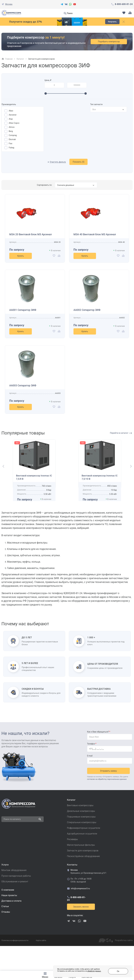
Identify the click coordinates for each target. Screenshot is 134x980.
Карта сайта (41, 967)
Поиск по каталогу (12, 846)
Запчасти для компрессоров (83, 878)
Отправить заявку (110, 797)
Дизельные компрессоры (81, 838)
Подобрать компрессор (112, 42)
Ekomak (12, 139)
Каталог (20, 59)
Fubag (11, 148)
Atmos (12, 127)
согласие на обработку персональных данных (107, 805)
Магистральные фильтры (81, 872)
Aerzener (13, 115)
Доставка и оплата (11, 928)
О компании (8, 917)
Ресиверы (72, 866)
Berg (11, 131)
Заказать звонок (81, 934)
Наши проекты (9, 922)
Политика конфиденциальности (15, 967)
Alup (11, 119)
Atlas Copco (14, 123)
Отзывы (6, 939)
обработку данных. (79, 973)
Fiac (11, 143)
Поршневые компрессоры (81, 844)
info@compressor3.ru (78, 915)
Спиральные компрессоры (82, 849)
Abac (11, 111)
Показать (78, 162)
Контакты (72, 892)
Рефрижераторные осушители (84, 855)
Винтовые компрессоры (80, 832)
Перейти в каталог (121, 433)
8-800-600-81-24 (124, 4)
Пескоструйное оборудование (83, 883)
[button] (2, 478)
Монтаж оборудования (14, 897)
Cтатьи (5, 933)
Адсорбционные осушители (82, 861)
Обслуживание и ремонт (15, 908)
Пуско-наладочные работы (16, 903)
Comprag (13, 135)
